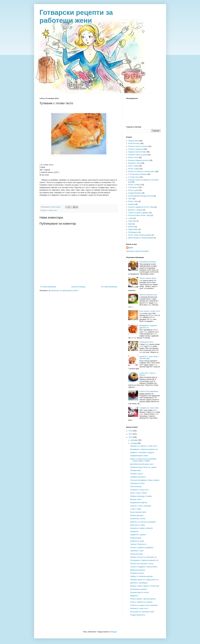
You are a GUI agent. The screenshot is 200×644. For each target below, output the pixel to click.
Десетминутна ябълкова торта (142, 464)
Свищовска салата (137, 483)
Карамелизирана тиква (139, 456)
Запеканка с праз (137, 551)
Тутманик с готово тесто (139, 490)
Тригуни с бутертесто (138, 544)
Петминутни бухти (146, 342)
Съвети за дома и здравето (139, 213)
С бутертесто (133, 187)
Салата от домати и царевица (142, 548)
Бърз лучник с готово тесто (150, 311)
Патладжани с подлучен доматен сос (144, 560)
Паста (131, 199)
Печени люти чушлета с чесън (142, 564)
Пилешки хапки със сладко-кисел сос (144, 580)
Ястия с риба (133, 190)
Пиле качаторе (136, 486)
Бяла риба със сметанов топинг (142, 612)
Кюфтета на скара (137, 541)
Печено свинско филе (148, 278)
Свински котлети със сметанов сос (143, 557)
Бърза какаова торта (138, 512)
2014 (131, 431)
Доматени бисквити (138, 570)
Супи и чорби (133, 166)
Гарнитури (132, 221)
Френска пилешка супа (148, 295)
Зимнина (132, 204)
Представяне (133, 229)
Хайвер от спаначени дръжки (141, 576)
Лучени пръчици (136, 554)
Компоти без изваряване (149, 391)
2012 (131, 437)
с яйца (131, 218)
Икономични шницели (148, 262)
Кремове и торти (135, 163)
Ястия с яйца (133, 201)
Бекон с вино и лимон (138, 493)
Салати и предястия (136, 149)
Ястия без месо (134, 144)
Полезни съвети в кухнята (138, 146)
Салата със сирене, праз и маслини (144, 605)
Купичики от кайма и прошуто (141, 528)
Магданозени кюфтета (139, 503)
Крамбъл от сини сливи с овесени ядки (149, 358)
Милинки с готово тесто (139, 608)
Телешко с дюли (136, 474)
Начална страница (78, 287)
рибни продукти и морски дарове (141, 238)
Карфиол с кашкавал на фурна (142, 452)
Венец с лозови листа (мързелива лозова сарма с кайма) (143, 460)
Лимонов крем (136, 538)
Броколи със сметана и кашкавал (143, 522)
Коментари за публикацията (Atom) (65, 291)
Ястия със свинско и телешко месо (142, 171)
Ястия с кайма (134, 169)
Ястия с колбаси (135, 185)
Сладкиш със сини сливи (149, 408)
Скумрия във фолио (138, 477)
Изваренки (134, 531)
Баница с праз (136, 499)
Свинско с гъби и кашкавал (141, 506)
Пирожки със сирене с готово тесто (144, 446)
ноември (134, 443)
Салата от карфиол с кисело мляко (144, 567)
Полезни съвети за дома (138, 155)
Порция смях (133, 141)
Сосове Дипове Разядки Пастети (141, 196)
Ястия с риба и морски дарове (140, 235)
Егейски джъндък (137, 515)
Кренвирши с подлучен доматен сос (148, 327)
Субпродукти (133, 232)
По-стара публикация (109, 287)
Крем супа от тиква (137, 525)
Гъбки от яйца (136, 509)
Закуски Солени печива (137, 152)
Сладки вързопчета (138, 615)
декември (135, 440)
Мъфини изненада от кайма (141, 496)
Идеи (130, 224)
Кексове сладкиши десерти (139, 160)
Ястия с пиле (133, 158)
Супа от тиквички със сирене (141, 602)
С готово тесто (52, 210)
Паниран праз (135, 470)
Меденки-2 (134, 596)
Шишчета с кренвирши (139, 583)
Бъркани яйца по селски (139, 592)
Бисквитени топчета (138, 519)
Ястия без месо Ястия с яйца (139, 215)
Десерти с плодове (135, 210)
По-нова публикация (48, 287)
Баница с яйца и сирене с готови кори (145, 586)
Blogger (114, 632)
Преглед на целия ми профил (138, 251)
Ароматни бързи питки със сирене (143, 467)
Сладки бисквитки (135, 193)
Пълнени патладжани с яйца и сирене (145, 480)
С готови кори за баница (138, 174)
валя (131, 248)
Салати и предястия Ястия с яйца (141, 207)
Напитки (131, 227)
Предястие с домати (138, 535)
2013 (131, 434)
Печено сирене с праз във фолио (143, 599)
